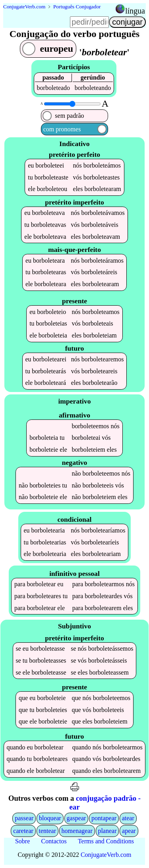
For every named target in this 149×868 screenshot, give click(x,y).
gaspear (76, 818)
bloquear (50, 818)
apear (129, 831)
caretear (23, 831)
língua (135, 11)
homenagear (77, 831)
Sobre (22, 841)
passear (24, 818)
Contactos (54, 841)
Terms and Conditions (106, 841)
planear (107, 831)
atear (128, 818)
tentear (47, 831)
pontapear (104, 818)
